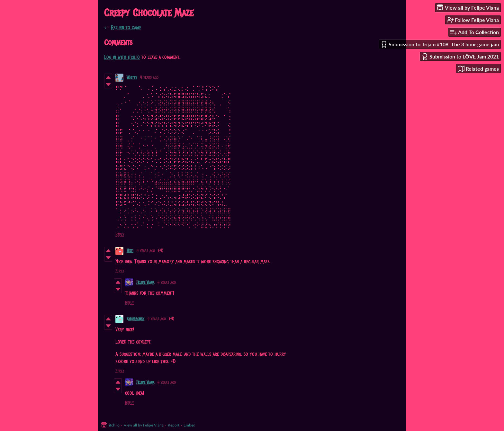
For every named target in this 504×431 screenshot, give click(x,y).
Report (174, 425)
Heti (130, 251)
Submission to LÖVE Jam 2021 (460, 56)
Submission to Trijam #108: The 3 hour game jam (440, 44)
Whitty (132, 77)
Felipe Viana (145, 283)
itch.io (114, 425)
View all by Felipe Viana (144, 425)
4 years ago (149, 77)
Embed (189, 425)
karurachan (135, 319)
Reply (120, 235)
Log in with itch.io (122, 57)
